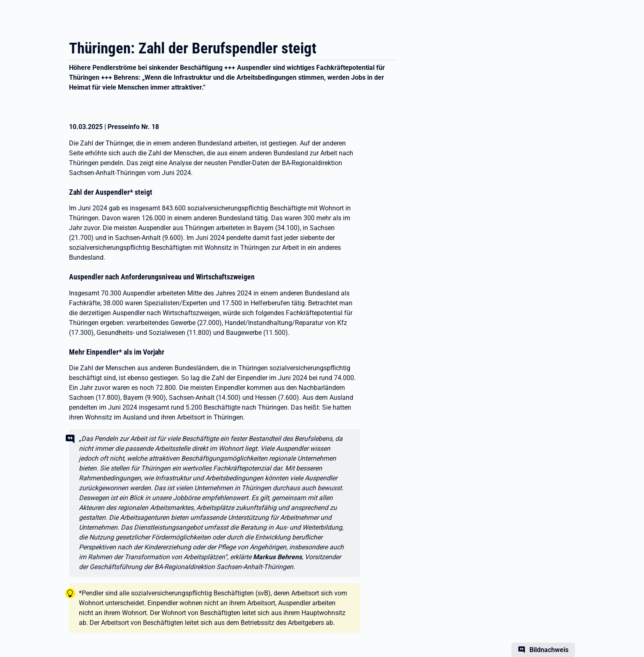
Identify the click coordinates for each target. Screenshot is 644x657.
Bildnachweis (549, 650)
